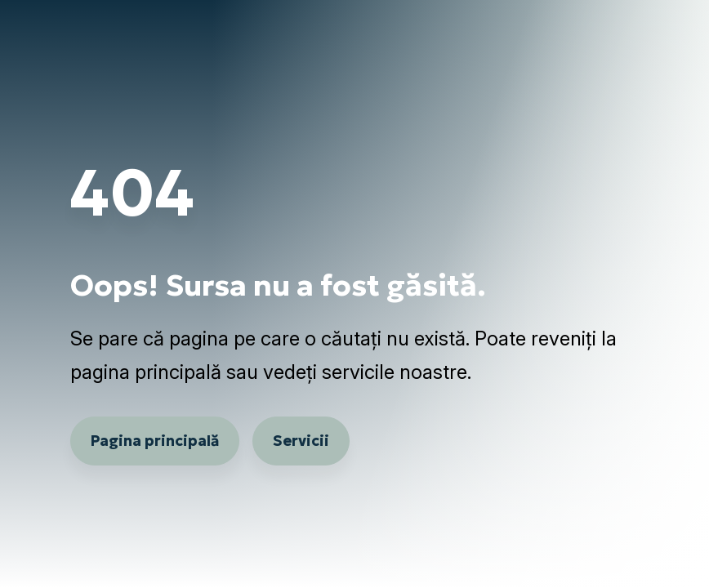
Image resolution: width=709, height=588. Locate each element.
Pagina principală (155, 441)
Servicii (301, 441)
